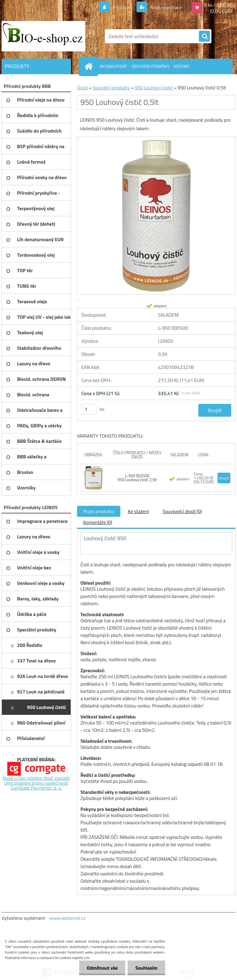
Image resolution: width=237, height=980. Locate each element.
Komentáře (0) (98, 522)
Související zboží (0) (182, 511)
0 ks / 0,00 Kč (218, 5)
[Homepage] (90, 66)
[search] (204, 36)
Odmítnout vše (102, 968)
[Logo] (43, 36)
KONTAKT (182, 66)
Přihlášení (123, 7)
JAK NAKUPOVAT (113, 66)
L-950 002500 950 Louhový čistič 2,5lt (137, 478)
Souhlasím (146, 968)
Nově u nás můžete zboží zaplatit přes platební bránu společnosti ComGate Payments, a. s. (36, 783)
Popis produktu (99, 511)
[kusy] (89, 409)
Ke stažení (138, 511)
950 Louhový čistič (154, 88)
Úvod (82, 88)
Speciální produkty (111, 88)
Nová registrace (165, 7)
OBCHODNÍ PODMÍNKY (150, 66)
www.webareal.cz (67, 918)
